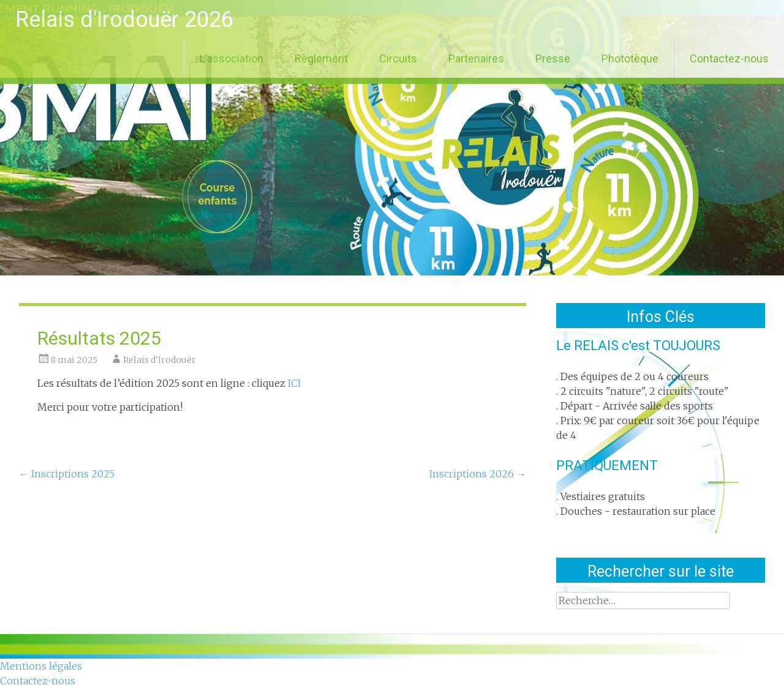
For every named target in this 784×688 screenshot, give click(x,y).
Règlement (321, 58)
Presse (553, 58)
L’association (232, 58)
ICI (294, 383)
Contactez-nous (729, 58)
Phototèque (630, 58)
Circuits (398, 58)
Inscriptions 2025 (67, 474)
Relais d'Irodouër (160, 360)
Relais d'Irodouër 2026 (124, 20)
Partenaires (476, 58)
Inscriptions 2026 (478, 474)
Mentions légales (41, 666)
